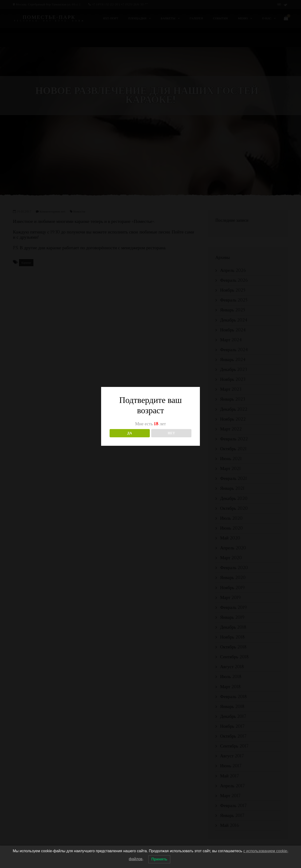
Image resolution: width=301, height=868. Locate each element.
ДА (130, 433)
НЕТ (171, 433)
